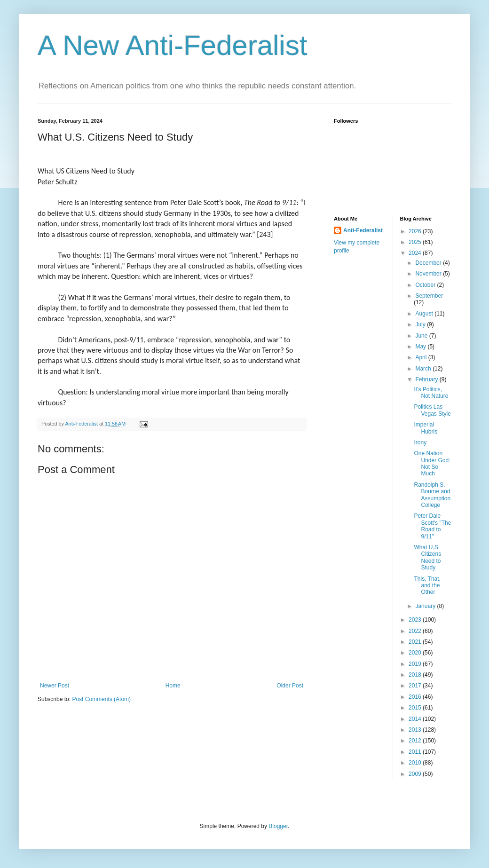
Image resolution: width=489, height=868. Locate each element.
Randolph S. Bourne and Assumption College (432, 495)
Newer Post (55, 686)
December (429, 263)
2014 (416, 719)
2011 (416, 752)
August (425, 314)
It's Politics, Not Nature (431, 393)
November (429, 274)
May (421, 347)
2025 (416, 242)
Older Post (290, 686)
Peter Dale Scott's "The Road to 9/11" (432, 526)
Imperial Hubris (426, 428)
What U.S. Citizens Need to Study (427, 557)
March (424, 369)
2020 (416, 653)
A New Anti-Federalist (173, 45)
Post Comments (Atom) (101, 699)
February (427, 379)
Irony (420, 442)
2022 (416, 631)
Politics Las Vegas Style (432, 410)
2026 (416, 231)
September (429, 296)
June (422, 336)
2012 (416, 741)
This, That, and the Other (427, 586)
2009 (416, 774)
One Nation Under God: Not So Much (432, 463)
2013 (416, 730)
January (426, 606)
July (421, 324)
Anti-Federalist (363, 230)
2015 (416, 708)
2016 (416, 697)
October (426, 285)
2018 (416, 675)
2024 (416, 253)
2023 (416, 620)
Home (173, 686)
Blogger (278, 826)
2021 (416, 642)
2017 (416, 686)
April (422, 357)
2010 (416, 763)
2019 (416, 664)
